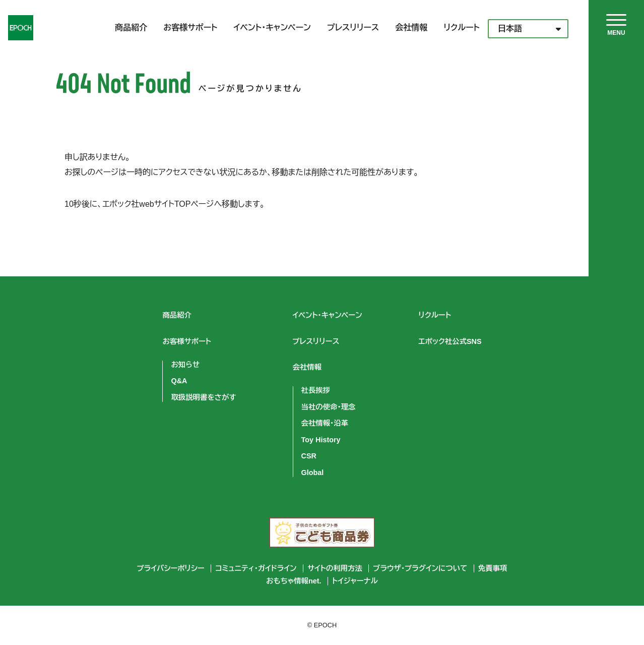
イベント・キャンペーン (272, 27)
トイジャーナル (355, 581)
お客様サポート (190, 27)
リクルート (462, 27)
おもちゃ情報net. (294, 581)
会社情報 (411, 27)
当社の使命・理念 (329, 407)
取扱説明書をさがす (203, 397)
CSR (309, 456)
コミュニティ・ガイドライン (256, 568)
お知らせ (185, 365)
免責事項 (493, 568)
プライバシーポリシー (171, 568)
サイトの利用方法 (335, 568)
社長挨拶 (316, 390)
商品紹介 (131, 27)
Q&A (179, 381)
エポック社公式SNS (450, 341)
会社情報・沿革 (325, 423)
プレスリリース (353, 27)
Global (313, 473)
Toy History (321, 440)
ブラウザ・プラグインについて (420, 568)
